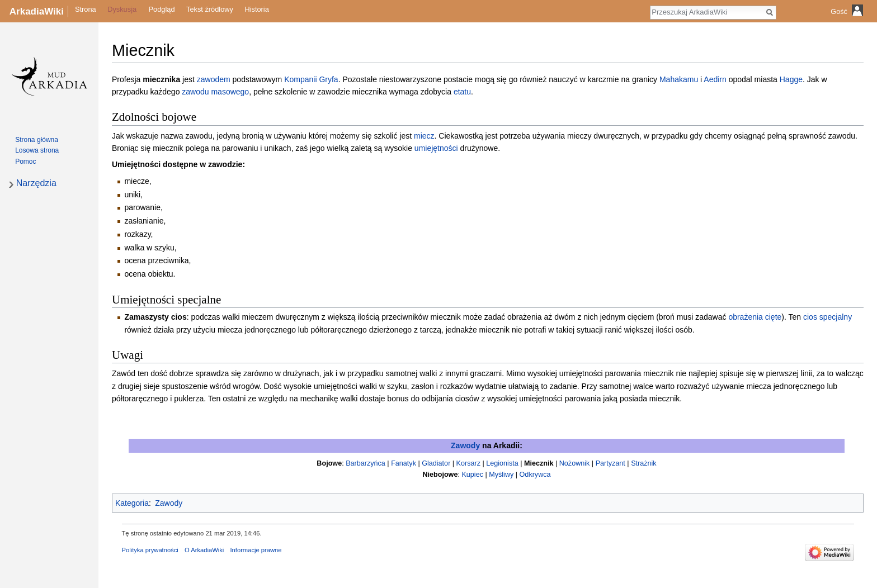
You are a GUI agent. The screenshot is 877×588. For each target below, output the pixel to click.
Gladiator (436, 463)
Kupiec (472, 475)
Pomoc (25, 162)
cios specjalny (828, 317)
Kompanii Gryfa (311, 79)
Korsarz (468, 463)
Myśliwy (501, 475)
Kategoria (132, 503)
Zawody (465, 445)
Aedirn (715, 79)
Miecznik (539, 463)
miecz (424, 136)
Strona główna (37, 140)
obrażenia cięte (755, 317)
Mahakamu (679, 79)
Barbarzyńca (366, 463)
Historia (256, 10)
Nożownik (575, 463)
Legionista (502, 463)
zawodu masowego (215, 92)
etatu (462, 92)
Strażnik (644, 463)
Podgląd (162, 10)
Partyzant (610, 463)
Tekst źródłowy (210, 10)
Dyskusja (122, 10)
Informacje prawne (256, 550)
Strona (86, 10)
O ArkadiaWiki (204, 550)
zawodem (214, 79)
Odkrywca (535, 475)
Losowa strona (37, 150)
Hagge (791, 79)
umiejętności (436, 148)
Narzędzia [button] (36, 183)
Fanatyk (404, 463)
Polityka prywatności (150, 550)
